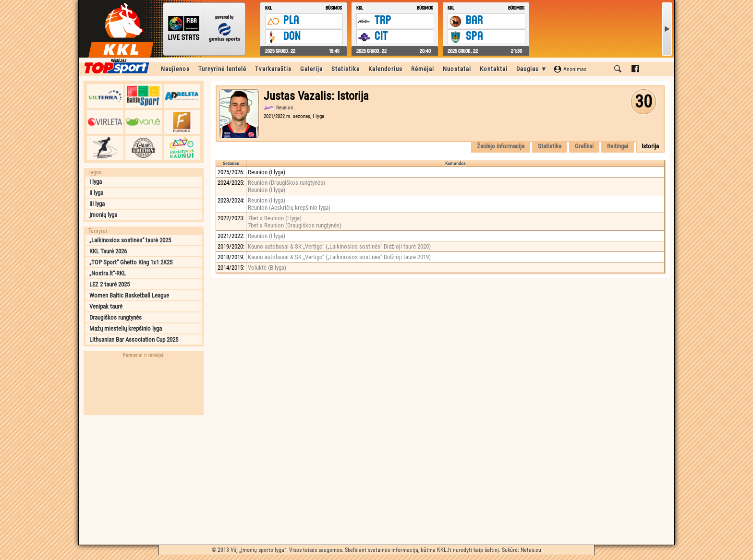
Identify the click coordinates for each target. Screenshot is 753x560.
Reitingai (618, 146)
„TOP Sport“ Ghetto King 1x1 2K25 (131, 262)
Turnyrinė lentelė (222, 69)
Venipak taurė (106, 306)
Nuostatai (457, 69)
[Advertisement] (144, 480)
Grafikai (584, 146)
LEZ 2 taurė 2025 (109, 284)
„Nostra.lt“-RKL (108, 273)
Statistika (346, 69)
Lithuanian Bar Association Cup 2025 (134, 340)
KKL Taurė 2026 (108, 251)
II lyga (96, 193)
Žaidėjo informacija (501, 146)
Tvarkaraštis (273, 69)
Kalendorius (385, 69)
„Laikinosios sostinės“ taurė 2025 (130, 240)
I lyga (96, 182)
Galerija (311, 69)
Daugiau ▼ (532, 69)
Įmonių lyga (103, 215)
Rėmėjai (423, 69)
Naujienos (175, 69)
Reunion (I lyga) (267, 172)
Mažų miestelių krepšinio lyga (126, 328)
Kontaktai (494, 69)
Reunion (285, 108)
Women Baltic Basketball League (129, 295)
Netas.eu (531, 550)
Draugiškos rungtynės (115, 317)
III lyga (97, 204)
